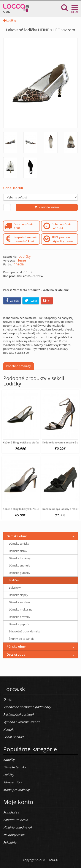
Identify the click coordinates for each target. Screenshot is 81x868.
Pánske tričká (13, 782)
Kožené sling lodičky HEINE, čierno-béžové (29, 509)
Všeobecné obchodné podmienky (27, 707)
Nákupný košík (14, 835)
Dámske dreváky (20, 617)
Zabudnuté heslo (16, 820)
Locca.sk (53, 860)
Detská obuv (16, 654)
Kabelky (9, 760)
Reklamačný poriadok (19, 714)
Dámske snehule (19, 565)
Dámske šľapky (18, 595)
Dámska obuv (17, 536)
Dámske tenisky (19, 544)
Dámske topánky (20, 558)
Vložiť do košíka (47, 207)
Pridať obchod (13, 737)
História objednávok (18, 827)
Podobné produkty (19, 366)
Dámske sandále (19, 602)
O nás (7, 699)
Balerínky (15, 588)
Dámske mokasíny (21, 609)
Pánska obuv (16, 646)
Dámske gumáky (20, 573)
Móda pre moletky (16, 790)
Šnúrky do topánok (21, 639)
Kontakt (9, 729)
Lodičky (10, 20)
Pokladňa (10, 842)
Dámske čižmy (18, 551)
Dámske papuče (19, 624)
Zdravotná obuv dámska (25, 631)
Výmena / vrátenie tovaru (21, 722)
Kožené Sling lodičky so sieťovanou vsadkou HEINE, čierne (39, 442)
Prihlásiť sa (11, 812)
